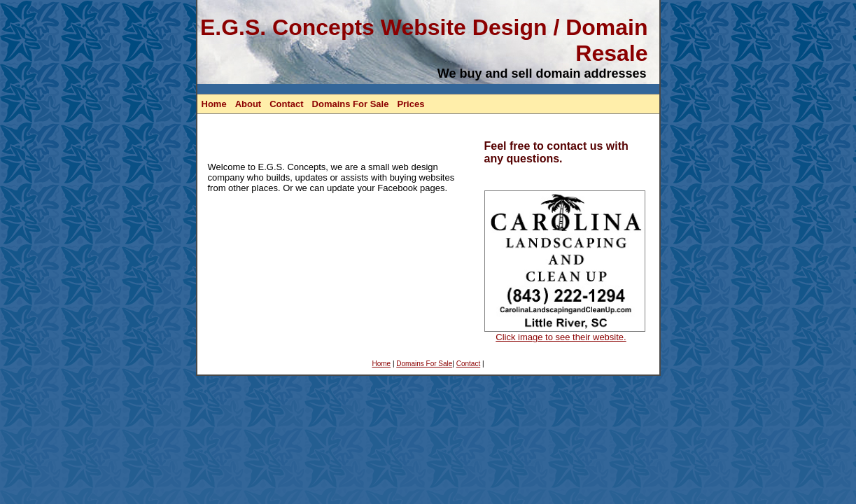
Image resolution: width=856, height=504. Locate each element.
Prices (411, 104)
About (248, 104)
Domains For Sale (351, 104)
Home (214, 104)
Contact (286, 104)
